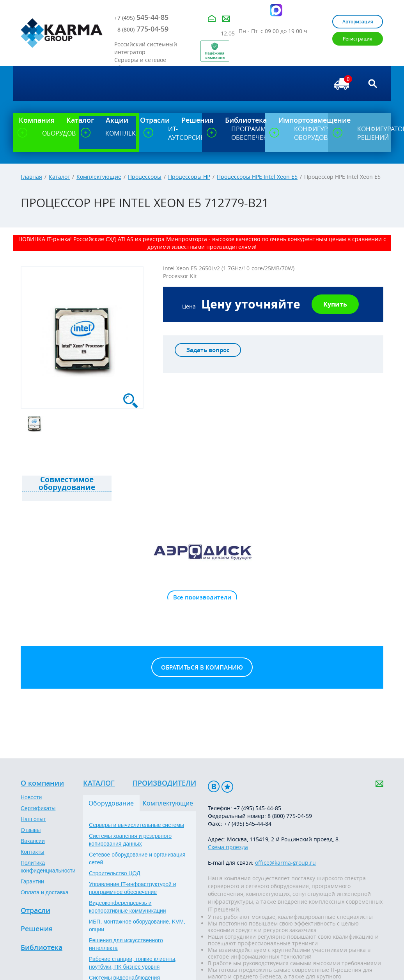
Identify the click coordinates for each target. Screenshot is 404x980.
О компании (42, 783)
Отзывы (31, 830)
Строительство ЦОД (114, 873)
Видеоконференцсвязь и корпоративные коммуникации (128, 907)
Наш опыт (33, 819)
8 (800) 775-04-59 (290, 816)
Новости (31, 797)
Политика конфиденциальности (48, 867)
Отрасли (35, 911)
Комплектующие (99, 177)
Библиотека (42, 948)
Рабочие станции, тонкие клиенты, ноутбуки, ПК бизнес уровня (133, 963)
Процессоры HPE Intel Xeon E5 (257, 177)
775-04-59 (143, 29)
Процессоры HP (189, 177)
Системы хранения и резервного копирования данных (130, 840)
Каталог (59, 177)
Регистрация (358, 39)
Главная (31, 177)
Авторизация (358, 22)
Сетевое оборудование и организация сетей (137, 858)
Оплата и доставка (44, 892)
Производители (164, 783)
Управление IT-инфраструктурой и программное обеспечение (133, 888)
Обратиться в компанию (202, 667)
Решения (37, 929)
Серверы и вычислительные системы (136, 825)
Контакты (32, 852)
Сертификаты (38, 808)
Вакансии (33, 841)
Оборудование (111, 803)
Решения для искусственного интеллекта (126, 944)
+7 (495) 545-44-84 (248, 824)
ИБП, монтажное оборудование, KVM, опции (137, 925)
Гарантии (32, 881)
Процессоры (145, 177)
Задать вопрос (208, 350)
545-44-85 (141, 17)
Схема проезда (228, 847)
